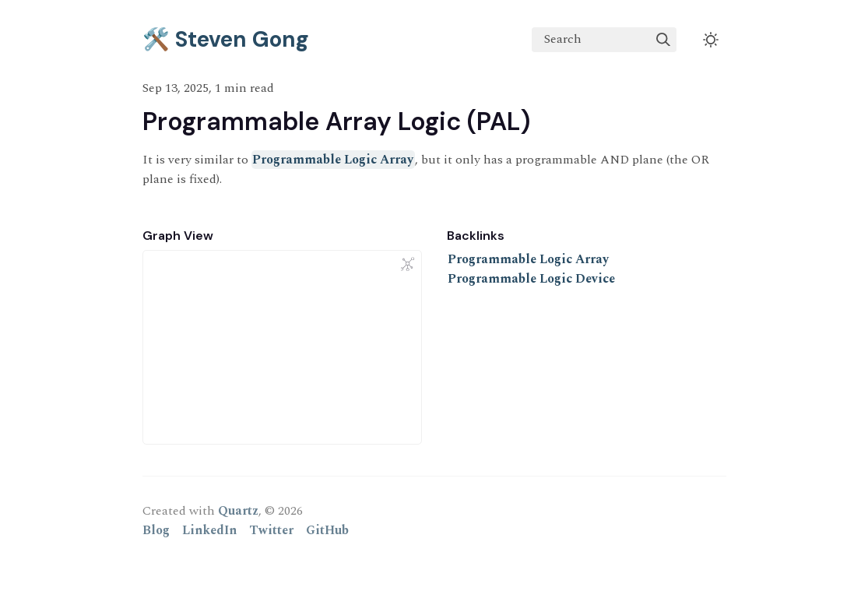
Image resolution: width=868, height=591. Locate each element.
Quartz (238, 511)
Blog (156, 530)
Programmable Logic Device (531, 279)
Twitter (271, 530)
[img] (663, 40)
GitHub (327, 530)
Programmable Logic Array (333, 160)
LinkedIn (209, 530)
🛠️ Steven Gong (226, 39)
